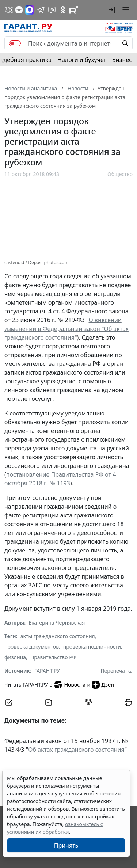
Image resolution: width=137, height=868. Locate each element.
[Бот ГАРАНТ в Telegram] (52, 10)
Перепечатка (117, 671)
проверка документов (32, 647)
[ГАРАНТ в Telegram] (41, 10)
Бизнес (122, 60)
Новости (70, 685)
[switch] (15, 43)
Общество (120, 174)
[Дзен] (19, 10)
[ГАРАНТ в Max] (30, 10)
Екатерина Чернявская (57, 623)
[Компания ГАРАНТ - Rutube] (74, 10)
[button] (112, 10)
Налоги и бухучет (82, 60)
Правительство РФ (53, 657)
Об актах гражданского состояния (76, 750)
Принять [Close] (66, 845)
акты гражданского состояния (58, 636)
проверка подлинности (92, 647)
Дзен (103, 685)
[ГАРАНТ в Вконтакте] (9, 10)
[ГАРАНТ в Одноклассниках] (63, 10)
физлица (15, 657)
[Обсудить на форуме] (88, 703)
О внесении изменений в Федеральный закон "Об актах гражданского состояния (66, 329)
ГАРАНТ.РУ (47, 671)
